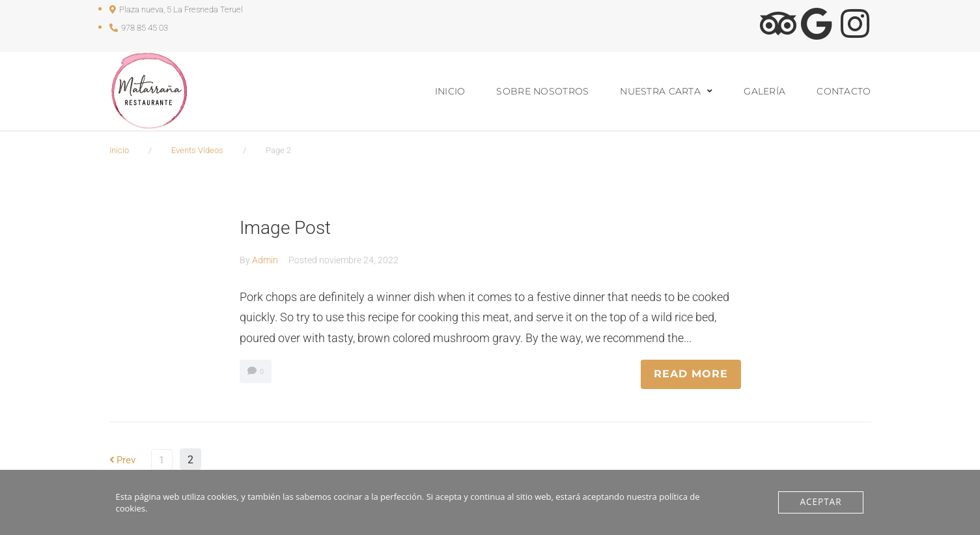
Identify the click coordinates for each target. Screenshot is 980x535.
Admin (265, 260)
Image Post (287, 227)
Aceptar (822, 502)
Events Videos (197, 150)
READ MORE (691, 374)
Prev (123, 460)
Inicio (119, 150)
